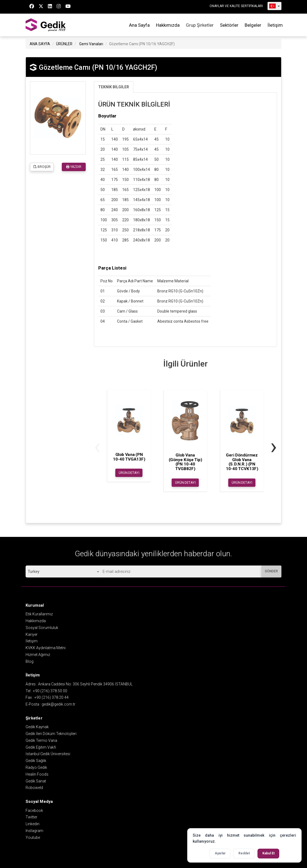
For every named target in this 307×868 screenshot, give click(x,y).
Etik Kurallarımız (39, 614)
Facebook (34, 810)
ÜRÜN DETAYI (129, 473)
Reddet (244, 853)
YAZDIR (74, 167)
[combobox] (63, 571)
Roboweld (34, 788)
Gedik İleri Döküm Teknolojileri (51, 734)
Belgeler (253, 25)
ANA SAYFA (40, 44)
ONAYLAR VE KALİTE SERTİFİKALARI (236, 6)
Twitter (31, 817)
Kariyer (32, 634)
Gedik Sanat (36, 781)
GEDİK (46, 25)
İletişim (275, 25)
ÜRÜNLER (64, 44)
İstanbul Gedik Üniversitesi (48, 754)
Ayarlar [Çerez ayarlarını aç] (220, 853)
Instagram (34, 831)
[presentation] (97, 446)
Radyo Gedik (36, 767)
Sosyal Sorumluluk (42, 628)
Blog (30, 661)
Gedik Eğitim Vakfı (41, 747)
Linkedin (33, 824)
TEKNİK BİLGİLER (114, 87)
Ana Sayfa (139, 25)
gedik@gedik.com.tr (59, 704)
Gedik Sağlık (36, 761)
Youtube (33, 837)
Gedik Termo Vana (41, 740)
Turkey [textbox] (34, 571)
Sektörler (229, 25)
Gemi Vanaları (91, 44)
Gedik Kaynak (37, 727)
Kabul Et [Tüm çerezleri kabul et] (268, 853)
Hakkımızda (168, 25)
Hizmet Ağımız (38, 655)
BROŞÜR (42, 167)
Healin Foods (37, 774)
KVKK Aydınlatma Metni (46, 648)
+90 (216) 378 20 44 (51, 697)
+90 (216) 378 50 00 (50, 691)
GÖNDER (271, 571)
